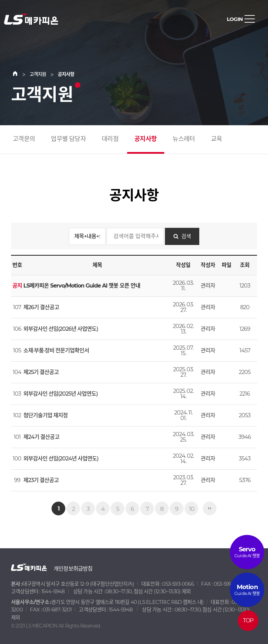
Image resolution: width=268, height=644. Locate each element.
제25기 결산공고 (41, 372)
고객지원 (38, 74)
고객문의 (24, 139)
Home (19, 74)
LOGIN (235, 19)
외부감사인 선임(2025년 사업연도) (60, 394)
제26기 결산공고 (41, 307)
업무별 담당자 (68, 139)
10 (192, 509)
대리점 (110, 139)
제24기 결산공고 (41, 437)
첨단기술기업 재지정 (46, 415)
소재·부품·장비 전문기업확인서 (56, 350)
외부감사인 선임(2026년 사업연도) (61, 329)
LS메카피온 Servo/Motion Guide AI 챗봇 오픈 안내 (82, 286)
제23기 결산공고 (41, 480)
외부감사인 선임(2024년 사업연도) (61, 459)
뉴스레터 (184, 139)
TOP (248, 620)
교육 (216, 139)
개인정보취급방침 (73, 569)
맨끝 (210, 508)
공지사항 (146, 139)
